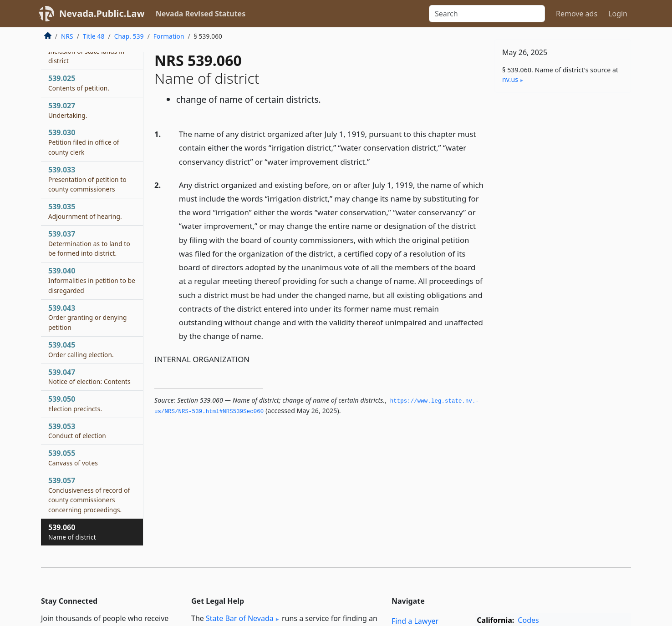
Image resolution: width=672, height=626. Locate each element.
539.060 (72, 532)
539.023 (86, 51)
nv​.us (510, 79)
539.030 (84, 142)
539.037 (89, 243)
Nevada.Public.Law (102, 13)
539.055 (73, 458)
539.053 (77, 431)
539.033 (87, 179)
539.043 (88, 318)
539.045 (81, 349)
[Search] (487, 14)
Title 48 (94, 36)
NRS (67, 36)
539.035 (85, 211)
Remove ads (577, 14)
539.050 (75, 404)
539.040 (92, 280)
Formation (169, 36)
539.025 (79, 83)
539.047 (89, 377)
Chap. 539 (129, 36)
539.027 (68, 110)
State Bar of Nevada (240, 618)
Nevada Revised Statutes (201, 14)
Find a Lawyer (415, 621)
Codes (528, 620)
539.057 (89, 495)
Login (618, 14)
